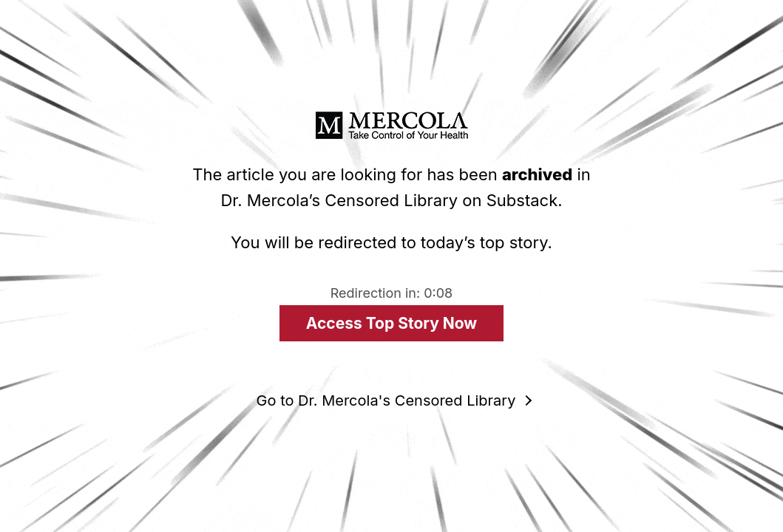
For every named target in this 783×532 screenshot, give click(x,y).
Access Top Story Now (391, 323)
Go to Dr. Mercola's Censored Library (386, 400)
